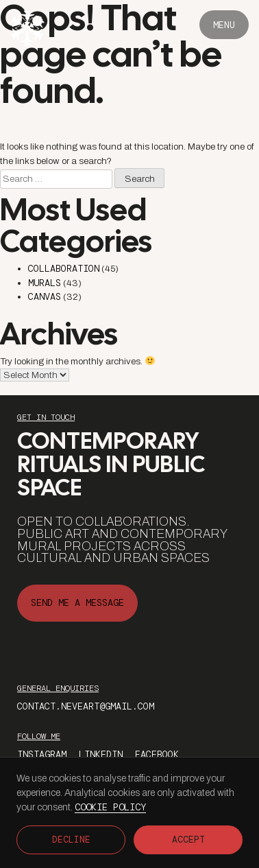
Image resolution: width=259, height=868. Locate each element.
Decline (71, 840)
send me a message (77, 603)
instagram (42, 754)
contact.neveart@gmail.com (86, 706)
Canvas (45, 297)
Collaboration (64, 269)
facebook (157, 754)
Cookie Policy (110, 807)
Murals (45, 283)
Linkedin (101, 754)
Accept (188, 840)
